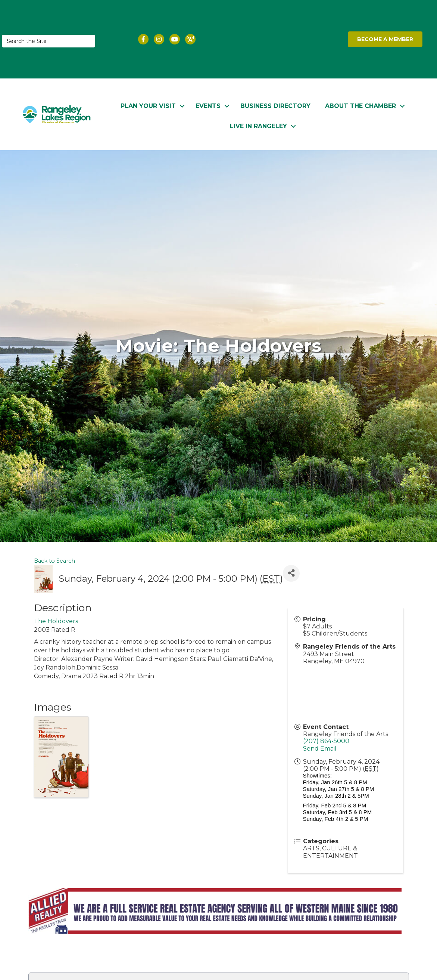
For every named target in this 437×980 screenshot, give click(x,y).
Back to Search (54, 560)
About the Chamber (360, 105)
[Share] (291, 573)
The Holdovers (56, 621)
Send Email (320, 748)
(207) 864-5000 (326, 741)
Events (208, 105)
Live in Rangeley (258, 125)
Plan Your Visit (148, 105)
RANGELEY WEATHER (279, 39)
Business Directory (275, 105)
